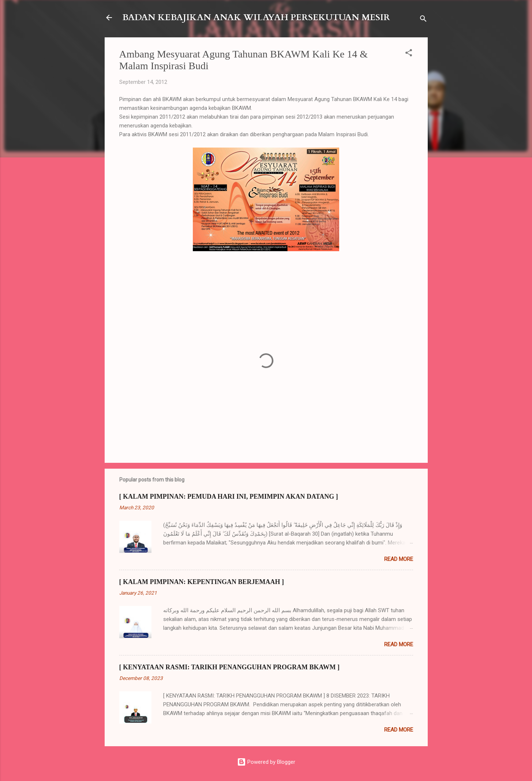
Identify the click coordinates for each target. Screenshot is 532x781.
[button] (409, 54)
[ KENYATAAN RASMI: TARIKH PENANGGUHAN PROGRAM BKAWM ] (230, 667)
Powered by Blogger (266, 762)
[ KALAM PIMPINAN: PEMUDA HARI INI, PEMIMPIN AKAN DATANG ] (229, 497)
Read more (399, 559)
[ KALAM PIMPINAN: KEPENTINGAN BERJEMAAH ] (202, 582)
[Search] (423, 20)
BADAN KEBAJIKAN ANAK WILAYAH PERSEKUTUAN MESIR (256, 17)
